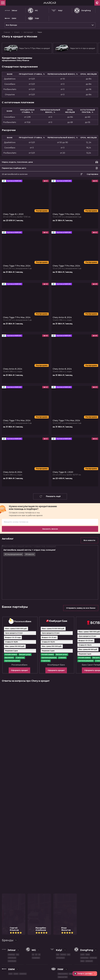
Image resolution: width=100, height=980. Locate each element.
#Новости (30, 554)
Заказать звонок (50, 529)
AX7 (82, 871)
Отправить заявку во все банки (81, 566)
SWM (10, 18)
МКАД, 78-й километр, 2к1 (27, 951)
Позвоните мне (29, 947)
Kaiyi (57, 10)
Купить (5, 922)
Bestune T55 (84, 891)
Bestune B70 (63, 891)
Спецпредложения (59, 927)
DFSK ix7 (89, 878)
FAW (33, 18)
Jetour (11, 10)
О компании (55, 942)
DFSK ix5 (93, 875)
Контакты (6, 942)
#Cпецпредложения (13, 554)
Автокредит (29, 32)
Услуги (17, 32)
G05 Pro (23, 891)
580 (82, 878)
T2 (17, 871)
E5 (58, 871)
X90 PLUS (12, 878)
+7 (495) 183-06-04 (10, 947)
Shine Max (85, 875)
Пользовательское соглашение (15, 977)
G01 (10, 891)
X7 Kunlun (60, 875)
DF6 (88, 871)
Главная (7, 32)
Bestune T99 (63, 894)
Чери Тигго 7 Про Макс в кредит (27, 48)
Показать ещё (50, 496)
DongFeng (83, 10)
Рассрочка (55, 937)
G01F (16, 891)
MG (33, 10)
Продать (6, 932)
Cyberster (36, 875)
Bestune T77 (74, 891)
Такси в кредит (9, 927)
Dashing (11, 871)
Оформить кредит (19, 629)
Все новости (89, 540)
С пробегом (55, 922)
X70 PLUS (12, 875)
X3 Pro (63, 871)
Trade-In (5, 937)
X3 (69, 871)
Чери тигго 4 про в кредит (75, 48)
